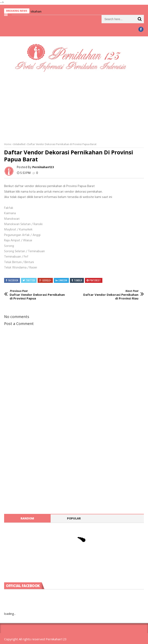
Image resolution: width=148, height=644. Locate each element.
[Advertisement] (74, 107)
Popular (74, 518)
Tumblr (78, 280)
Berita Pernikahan (32, 11)
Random (27, 518)
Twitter (30, 280)
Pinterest (95, 280)
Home (8, 144)
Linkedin (63, 280)
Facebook (13, 280)
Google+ (47, 280)
